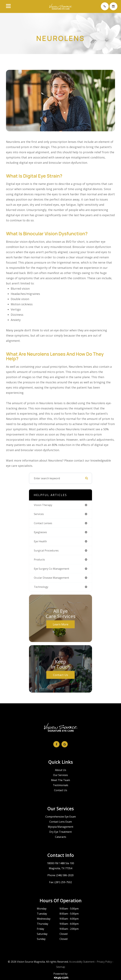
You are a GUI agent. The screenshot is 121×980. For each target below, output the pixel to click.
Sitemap (61, 967)
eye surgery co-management (52, 569)
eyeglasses (40, 532)
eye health (40, 541)
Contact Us (60, 675)
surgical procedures (46, 550)
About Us (61, 770)
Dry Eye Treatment (60, 832)
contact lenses (43, 523)
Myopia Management (61, 827)
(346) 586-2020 (65, 875)
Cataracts (61, 837)
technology (41, 587)
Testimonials (61, 785)
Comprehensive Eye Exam (61, 817)
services (39, 514)
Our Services (60, 775)
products (39, 559)
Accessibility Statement (82, 962)
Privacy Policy (104, 962)
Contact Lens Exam (61, 822)
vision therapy (43, 505)
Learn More (61, 624)
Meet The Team (60, 780)
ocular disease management (51, 578)
